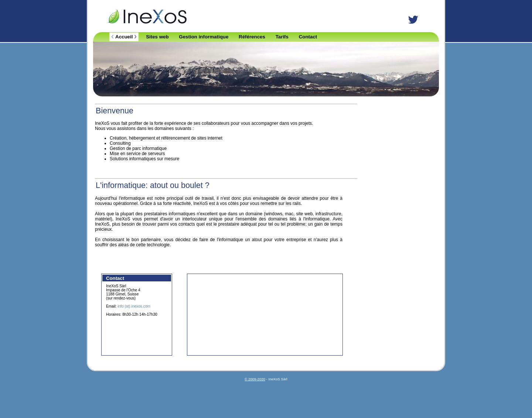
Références (252, 37)
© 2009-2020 (255, 379)
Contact (308, 37)
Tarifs (282, 37)
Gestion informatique (204, 37)
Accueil (124, 37)
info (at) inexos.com (134, 306)
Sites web (157, 37)
